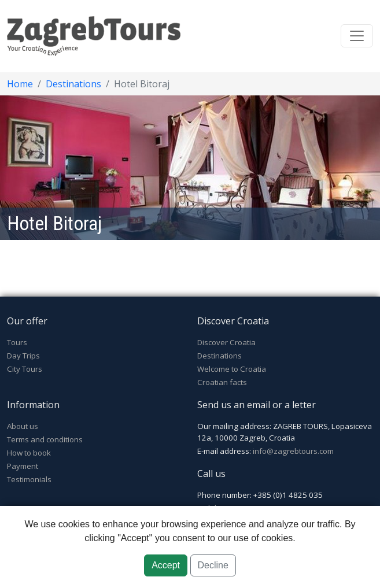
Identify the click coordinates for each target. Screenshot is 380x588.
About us (23, 426)
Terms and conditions (45, 439)
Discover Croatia (226, 342)
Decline (213, 565)
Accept (166, 565)
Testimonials (29, 479)
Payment (23, 466)
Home (20, 84)
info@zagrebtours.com (293, 451)
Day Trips (23, 356)
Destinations (73, 84)
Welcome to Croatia (232, 369)
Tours (17, 342)
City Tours (25, 369)
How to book (29, 453)
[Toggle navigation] (357, 36)
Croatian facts (222, 382)
